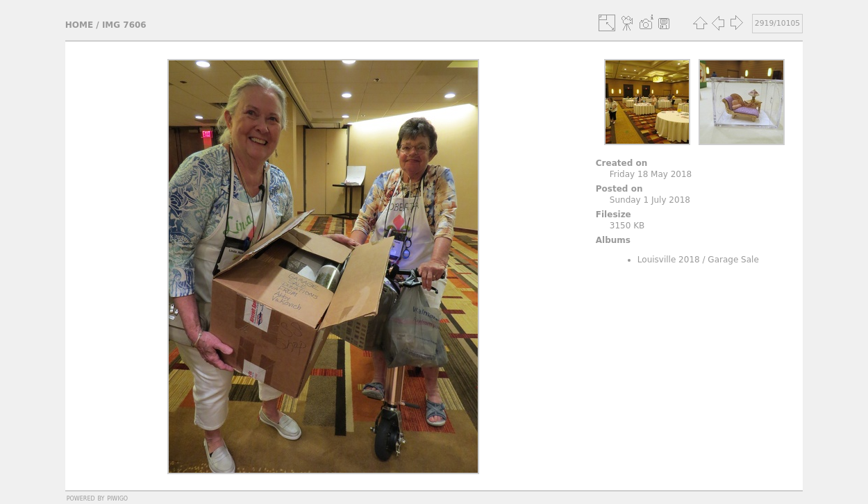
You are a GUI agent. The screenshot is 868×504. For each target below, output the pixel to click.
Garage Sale (733, 260)
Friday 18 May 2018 (651, 174)
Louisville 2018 (669, 260)
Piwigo (117, 498)
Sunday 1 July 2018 (650, 200)
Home (79, 25)
